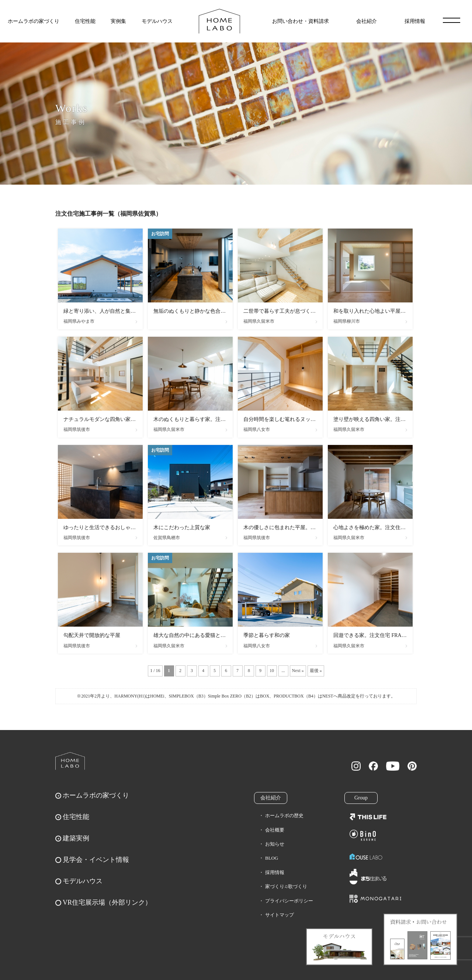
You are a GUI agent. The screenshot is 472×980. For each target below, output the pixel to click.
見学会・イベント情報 (96, 860)
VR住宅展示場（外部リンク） (107, 902)
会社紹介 (367, 21)
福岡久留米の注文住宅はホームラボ (219, 21)
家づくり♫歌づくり (286, 886)
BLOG (272, 858)
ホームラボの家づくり (34, 21)
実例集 (118, 21)
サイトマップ (280, 915)
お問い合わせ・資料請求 (301, 21)
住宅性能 (85, 21)
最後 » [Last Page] (316, 671)
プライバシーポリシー (289, 901)
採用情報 (415, 21)
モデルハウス (157, 21)
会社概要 (275, 830)
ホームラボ (70, 761)
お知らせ (275, 844)
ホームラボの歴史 (284, 815)
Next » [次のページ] (298, 671)
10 (272, 671)
